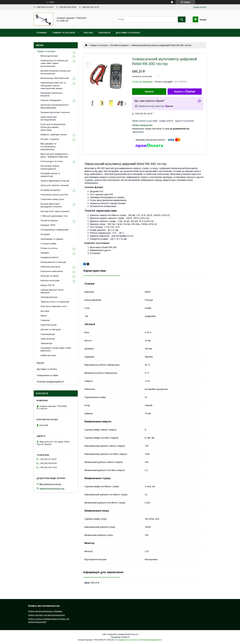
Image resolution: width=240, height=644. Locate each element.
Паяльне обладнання (51, 100)
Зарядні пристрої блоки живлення (52, 291)
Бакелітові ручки (49, 325)
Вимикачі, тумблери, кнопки (54, 135)
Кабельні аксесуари (50, 280)
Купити (149, 92)
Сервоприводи (48, 334)
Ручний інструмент (120, 45)
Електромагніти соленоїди (53, 262)
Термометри (46, 343)
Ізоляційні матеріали (50, 190)
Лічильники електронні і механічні (52, 94)
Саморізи (45, 320)
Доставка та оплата (128, 33)
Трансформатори (49, 297)
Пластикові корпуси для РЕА (54, 195)
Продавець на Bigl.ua (120, 637)
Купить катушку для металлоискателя (47, 615)
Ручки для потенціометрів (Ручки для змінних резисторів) (53, 127)
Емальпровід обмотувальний (55, 78)
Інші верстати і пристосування (55, 211)
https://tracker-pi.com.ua (50, 484)
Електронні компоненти (52, 271)
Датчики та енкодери (51, 329)
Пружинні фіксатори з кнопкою (55, 112)
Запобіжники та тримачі (52, 239)
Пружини (45, 253)
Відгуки (40, 363)
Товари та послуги (64, 33)
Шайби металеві (48, 355)
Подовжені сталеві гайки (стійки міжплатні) (56, 349)
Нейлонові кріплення (50, 267)
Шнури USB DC (48, 285)
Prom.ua (134, 634)
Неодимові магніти (49, 257)
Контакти (104, 33)
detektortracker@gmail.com (52, 488)
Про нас (88, 33)
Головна (42, 33)
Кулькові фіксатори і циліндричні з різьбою (51, 205)
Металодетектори (49, 56)
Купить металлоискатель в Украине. (45, 611)
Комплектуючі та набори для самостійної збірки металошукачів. (54, 63)
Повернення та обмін (47, 375)
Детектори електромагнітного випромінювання (55, 106)
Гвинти (44, 316)
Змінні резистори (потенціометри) (49, 118)
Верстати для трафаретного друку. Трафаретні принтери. (54, 155)
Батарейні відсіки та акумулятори (50, 175)
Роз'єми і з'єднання (50, 139)
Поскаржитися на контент (127, 640)
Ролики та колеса (49, 248)
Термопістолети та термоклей (55, 302)
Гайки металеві (48, 339)
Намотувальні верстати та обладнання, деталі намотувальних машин (53, 85)
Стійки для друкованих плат (54, 216)
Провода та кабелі (50, 276)
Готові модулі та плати (52, 161)
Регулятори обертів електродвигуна (50, 167)
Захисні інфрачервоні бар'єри (55, 181)
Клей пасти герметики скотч (54, 306)
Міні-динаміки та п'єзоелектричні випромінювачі (48, 146)
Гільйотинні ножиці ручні (52, 199)
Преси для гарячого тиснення (55, 185)
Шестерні (45, 311)
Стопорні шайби (48, 244)
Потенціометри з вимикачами (54, 230)
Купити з (185, 92)
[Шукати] (182, 19)
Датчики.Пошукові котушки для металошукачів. (56, 72)
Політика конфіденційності (50, 382)
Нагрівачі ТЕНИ (48, 225)
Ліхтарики (45, 234)
